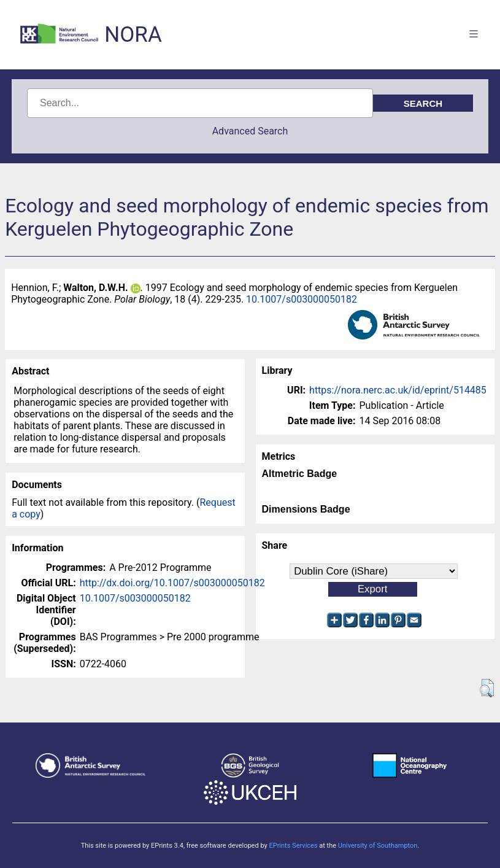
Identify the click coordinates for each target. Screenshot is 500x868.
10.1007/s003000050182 (302, 299)
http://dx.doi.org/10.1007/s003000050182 (172, 583)
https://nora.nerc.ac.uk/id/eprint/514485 (398, 390)
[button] (487, 688)
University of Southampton (378, 846)
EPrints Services (293, 846)
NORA (133, 35)
